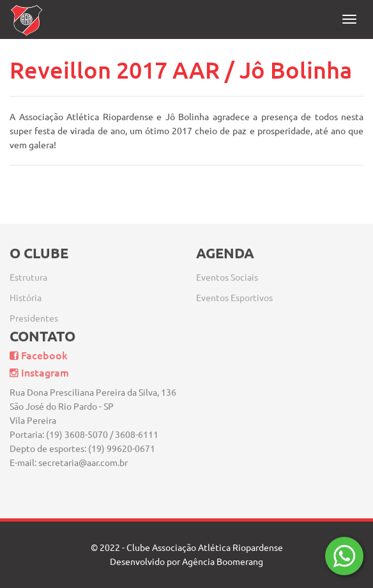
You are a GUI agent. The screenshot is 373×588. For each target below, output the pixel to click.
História (26, 292)
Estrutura (28, 272)
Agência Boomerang (223, 562)
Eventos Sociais (227, 272)
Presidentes (34, 313)
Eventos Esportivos (234, 292)
